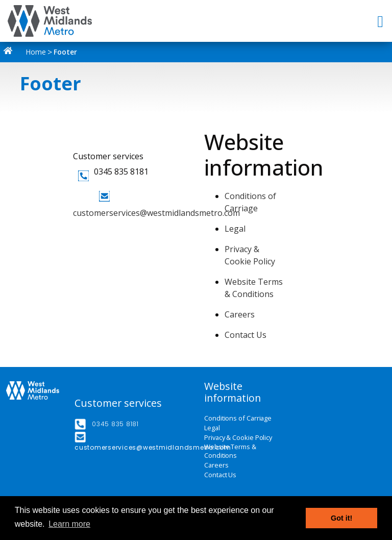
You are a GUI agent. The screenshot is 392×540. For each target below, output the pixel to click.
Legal (235, 229)
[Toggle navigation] (381, 21)
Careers (240, 314)
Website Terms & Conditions (230, 451)
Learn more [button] (69, 524)
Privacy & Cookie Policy (238, 438)
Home (27, 52)
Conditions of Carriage (238, 418)
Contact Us (246, 335)
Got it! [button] (341, 518)
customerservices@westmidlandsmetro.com (156, 213)
